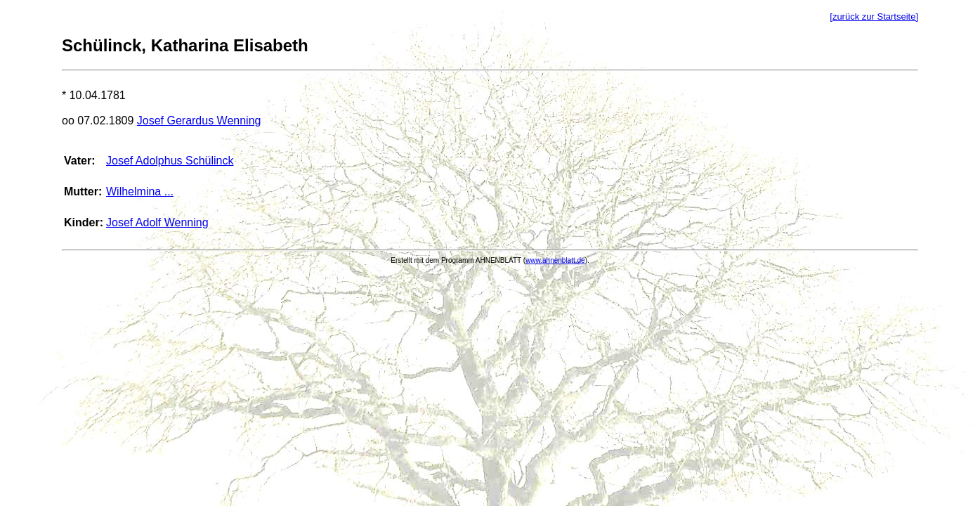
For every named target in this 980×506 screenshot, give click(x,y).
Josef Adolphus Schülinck (170, 161)
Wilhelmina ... (140, 192)
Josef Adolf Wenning (157, 222)
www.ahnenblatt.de (555, 260)
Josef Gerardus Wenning (199, 121)
